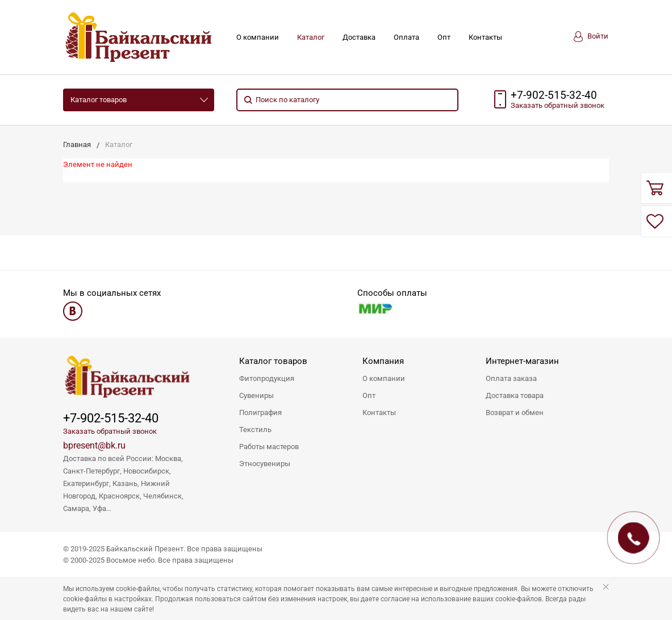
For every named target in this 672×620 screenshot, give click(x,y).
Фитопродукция (267, 378)
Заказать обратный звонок (110, 431)
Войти (591, 37)
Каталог (311, 37)
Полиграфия (260, 412)
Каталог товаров (99, 100)
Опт (444, 37)
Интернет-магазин (522, 361)
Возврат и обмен (515, 412)
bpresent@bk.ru (94, 445)
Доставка (359, 37)
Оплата (406, 37)
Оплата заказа (511, 378)
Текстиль (255, 430)
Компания (383, 361)
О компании (258, 37)
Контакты (485, 37)
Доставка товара (515, 395)
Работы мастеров (269, 447)
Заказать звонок (558, 105)
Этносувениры (265, 464)
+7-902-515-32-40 (554, 95)
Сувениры (256, 395)
